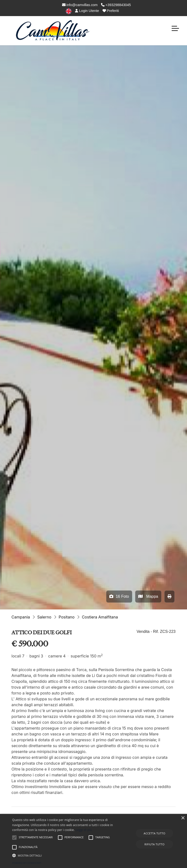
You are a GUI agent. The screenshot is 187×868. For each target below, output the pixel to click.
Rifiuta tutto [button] (154, 844)
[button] (65, 855)
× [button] (183, 818)
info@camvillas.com (80, 5)
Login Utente (87, 11)
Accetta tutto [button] (154, 833)
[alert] (93, 841)
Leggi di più (84, 830)
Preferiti (111, 11)
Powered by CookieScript (27, 863)
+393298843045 (116, 5)
